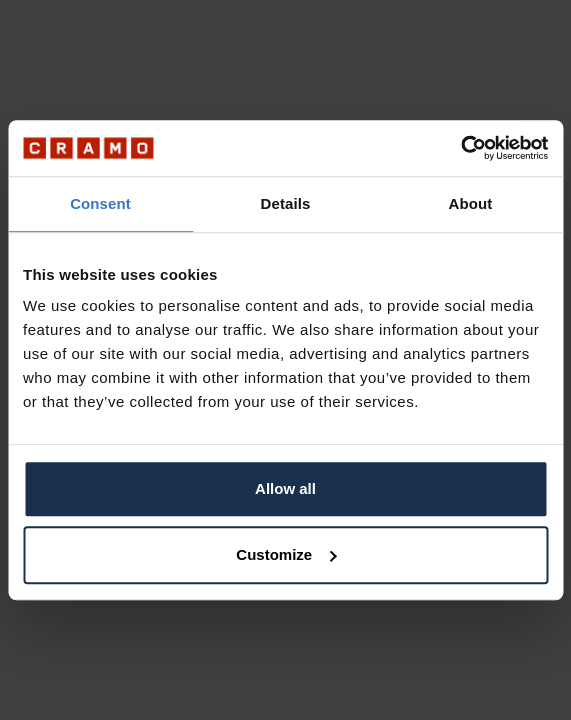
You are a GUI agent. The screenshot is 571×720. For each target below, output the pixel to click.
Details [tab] (286, 203)
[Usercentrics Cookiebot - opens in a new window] (460, 148)
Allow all (285, 488)
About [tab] (471, 203)
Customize (286, 554)
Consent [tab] (100, 203)
